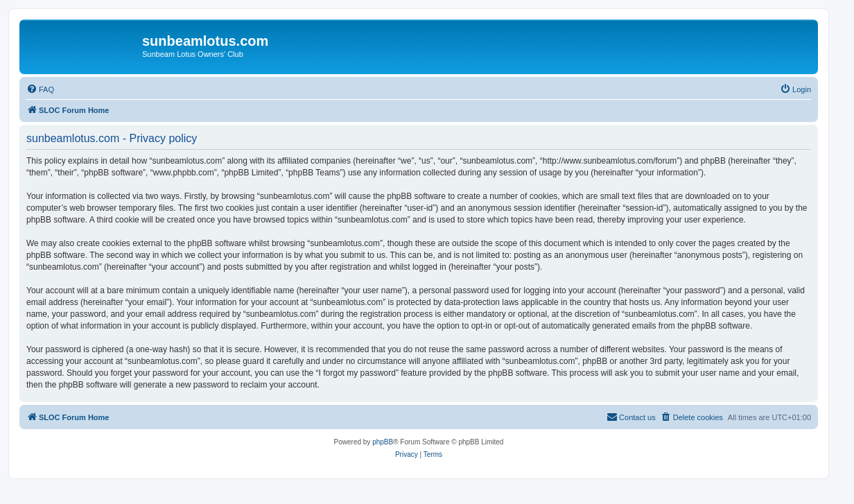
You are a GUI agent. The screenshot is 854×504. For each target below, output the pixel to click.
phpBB (383, 442)
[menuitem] (40, 89)
